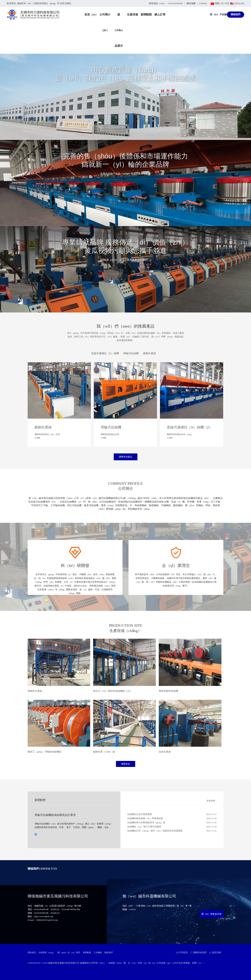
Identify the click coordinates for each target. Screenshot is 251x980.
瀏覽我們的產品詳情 (110, 434)
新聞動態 (146, 15)
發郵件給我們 (200, 952)
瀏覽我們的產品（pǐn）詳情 (47, 434)
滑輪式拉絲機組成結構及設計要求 (55, 815)
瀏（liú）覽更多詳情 (211, 914)
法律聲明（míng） (47, 953)
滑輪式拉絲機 (131, 353)
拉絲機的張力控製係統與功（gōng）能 (146, 822)
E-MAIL (203, 3)
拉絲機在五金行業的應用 (140, 814)
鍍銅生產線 (150, 353)
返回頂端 (216, 952)
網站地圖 (191, 3)
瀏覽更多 (126, 764)
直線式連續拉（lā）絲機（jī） (190, 427)
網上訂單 (160, 15)
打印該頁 (183, 952)
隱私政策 (32, 953)
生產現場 (132, 15)
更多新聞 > (212, 801)
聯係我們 (236, 15)
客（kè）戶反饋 (218, 15)
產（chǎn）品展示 (119, 30)
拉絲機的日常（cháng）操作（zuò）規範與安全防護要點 (155, 831)
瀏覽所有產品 (126, 457)
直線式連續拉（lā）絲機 (105, 353)
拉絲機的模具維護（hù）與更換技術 (145, 818)
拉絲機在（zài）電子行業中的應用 (144, 827)
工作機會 (98, 953)
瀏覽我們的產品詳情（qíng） (180, 434)
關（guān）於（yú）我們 (69, 953)
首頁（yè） (91, 15)
